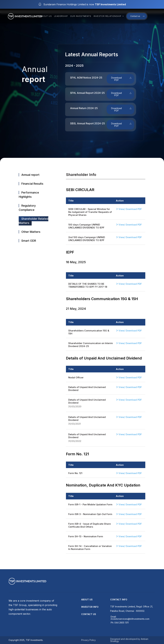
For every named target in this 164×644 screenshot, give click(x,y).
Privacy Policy (88, 640)
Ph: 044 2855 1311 (120, 623)
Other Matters (31, 232)
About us (46, 16)
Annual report (30, 175)
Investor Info (90, 607)
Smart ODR (29, 241)
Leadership (61, 16)
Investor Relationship (109, 16)
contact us (89, 614)
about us (87, 600)
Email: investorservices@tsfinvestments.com (130, 618)
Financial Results (32, 184)
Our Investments (81, 16)
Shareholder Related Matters (34, 221)
